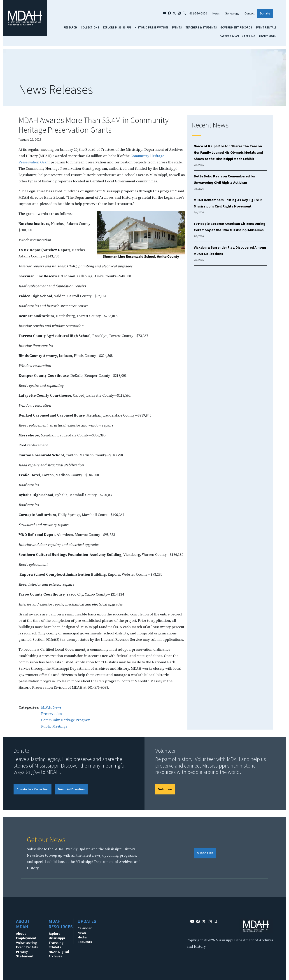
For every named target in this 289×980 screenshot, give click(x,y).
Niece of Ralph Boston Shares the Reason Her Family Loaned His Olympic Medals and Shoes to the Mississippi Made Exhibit (228, 152)
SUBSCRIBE (205, 853)
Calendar (85, 928)
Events (177, 27)
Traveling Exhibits (56, 945)
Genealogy (232, 13)
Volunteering (26, 942)
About (21, 933)
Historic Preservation (151, 27)
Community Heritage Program (66, 720)
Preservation (51, 714)
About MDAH (268, 36)
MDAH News (51, 707)
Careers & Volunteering (237, 36)
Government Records (236, 27)
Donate (265, 13)
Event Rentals (266, 27)
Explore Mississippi (117, 27)
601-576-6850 (198, 13)
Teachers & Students (201, 27)
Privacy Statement (25, 954)
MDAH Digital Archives (59, 954)
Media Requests (85, 939)
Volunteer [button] (165, 789)
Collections (90, 27)
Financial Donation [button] (71, 789)
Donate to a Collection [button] (33, 789)
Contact (249, 13)
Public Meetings (54, 726)
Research (70, 27)
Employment (26, 938)
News (216, 13)
